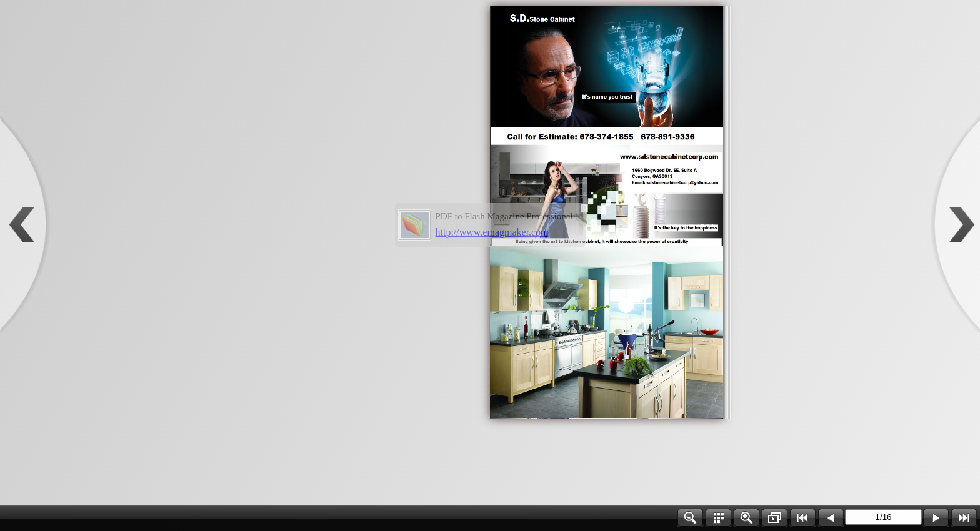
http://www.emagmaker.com (492, 232)
